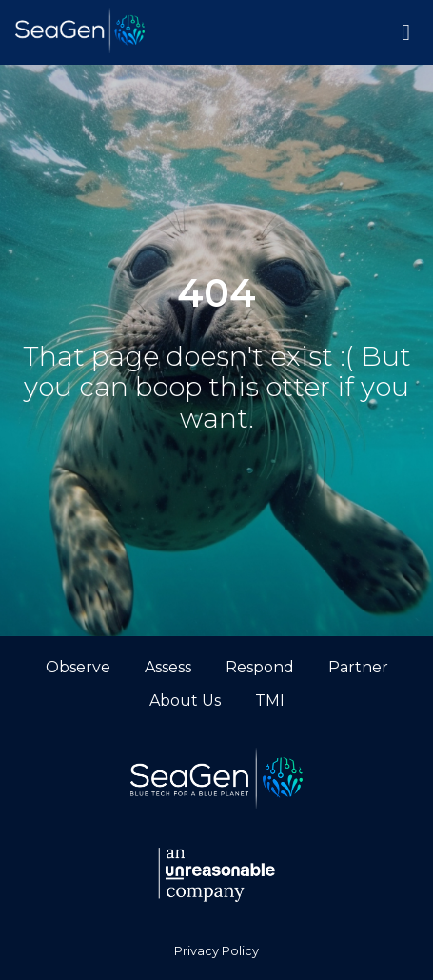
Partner (358, 667)
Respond (260, 667)
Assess (168, 667)
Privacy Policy (216, 951)
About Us (185, 700)
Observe (78, 667)
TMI (270, 700)
